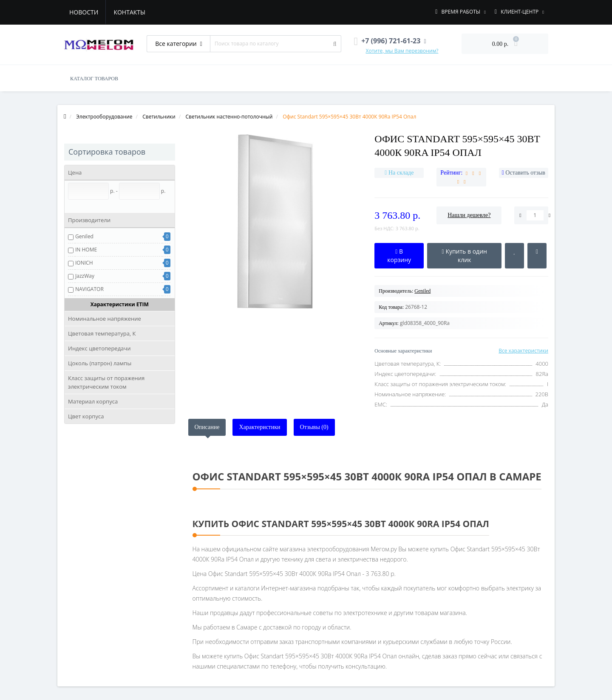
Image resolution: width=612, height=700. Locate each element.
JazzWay (85, 276)
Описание (207, 427)
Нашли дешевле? (469, 215)
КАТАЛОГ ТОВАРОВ (94, 79)
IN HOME (86, 250)
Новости (84, 12)
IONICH (84, 263)
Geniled (84, 236)
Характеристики (259, 427)
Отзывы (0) (314, 427)
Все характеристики (523, 351)
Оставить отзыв (525, 173)
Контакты (129, 12)
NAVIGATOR (89, 289)
